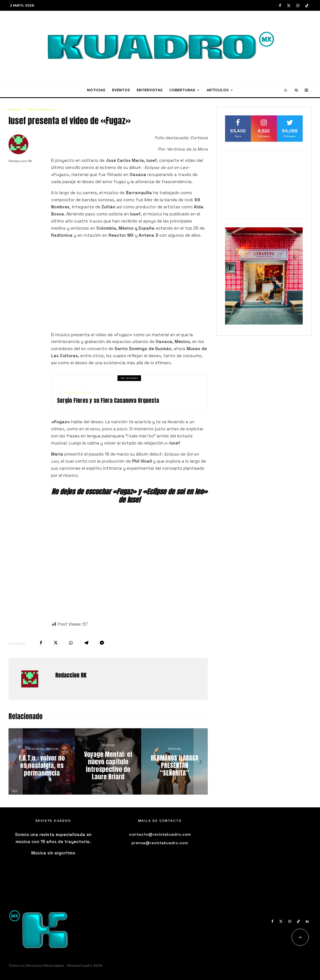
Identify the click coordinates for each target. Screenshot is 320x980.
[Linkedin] (307, 921)
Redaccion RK (20, 161)
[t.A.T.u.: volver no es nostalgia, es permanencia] (42, 761)
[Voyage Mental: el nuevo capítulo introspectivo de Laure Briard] (108, 761)
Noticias (96, 90)
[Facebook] (280, 6)
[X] (289, 6)
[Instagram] (298, 6)
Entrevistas (150, 90)
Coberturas (182, 90)
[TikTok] (307, 6)
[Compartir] (41, 643)
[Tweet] (56, 643)
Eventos (121, 90)
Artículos (218, 90)
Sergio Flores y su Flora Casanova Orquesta (108, 401)
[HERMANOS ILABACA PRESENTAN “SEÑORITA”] (174, 761)
